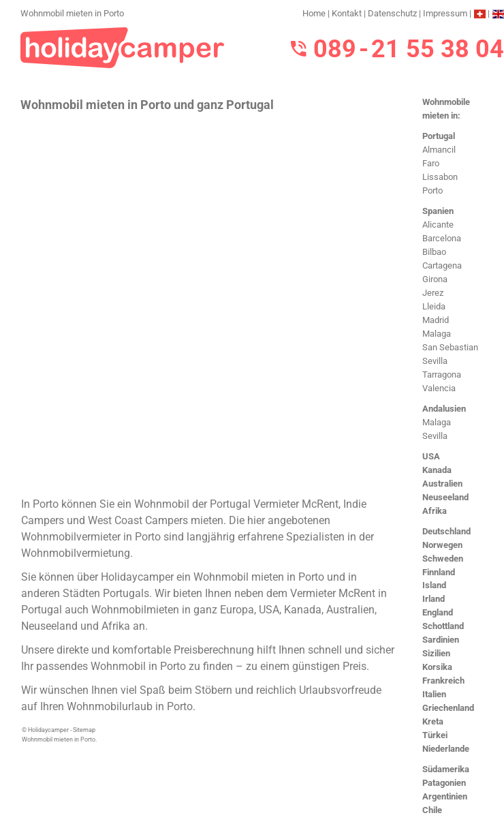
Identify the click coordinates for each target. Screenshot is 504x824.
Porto (432, 190)
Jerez (433, 293)
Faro (431, 163)
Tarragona (442, 375)
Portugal (439, 136)
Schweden (443, 559)
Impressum (445, 13)
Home (314, 13)
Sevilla (435, 361)
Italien (434, 694)
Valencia (439, 388)
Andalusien (444, 409)
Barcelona (442, 238)
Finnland (439, 572)
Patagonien (444, 783)
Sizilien (436, 653)
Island (434, 585)
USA (431, 456)
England (438, 612)
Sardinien (441, 640)
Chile (432, 810)
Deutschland (446, 531)
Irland (434, 599)
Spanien (438, 211)
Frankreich (443, 681)
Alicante (438, 225)
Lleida (434, 306)
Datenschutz (392, 13)
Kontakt (347, 13)
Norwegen (442, 545)
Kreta (433, 721)
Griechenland (448, 708)
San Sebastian (450, 347)
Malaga (437, 334)
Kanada (437, 470)
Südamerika (446, 769)
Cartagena (442, 265)
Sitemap (84, 730)
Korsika (437, 667)
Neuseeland (445, 497)
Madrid (436, 320)
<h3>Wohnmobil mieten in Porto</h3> (209, 303)
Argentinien (445, 796)
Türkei (435, 735)
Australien (442, 484)
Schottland (443, 626)
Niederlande (446, 749)
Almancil (439, 150)
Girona (435, 279)
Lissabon (440, 177)
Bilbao (434, 252)
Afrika (435, 511)
